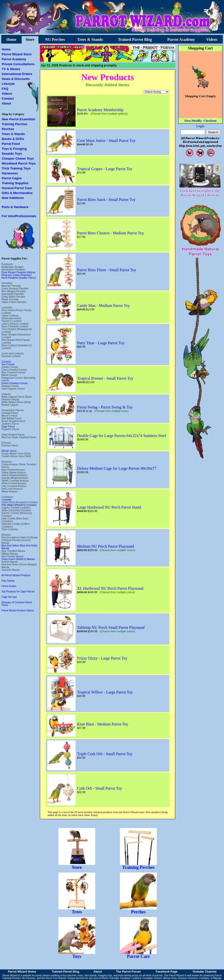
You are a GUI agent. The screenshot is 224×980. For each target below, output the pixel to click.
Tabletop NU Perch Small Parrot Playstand (111, 627)
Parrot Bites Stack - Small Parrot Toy (106, 200)
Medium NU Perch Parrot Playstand (105, 546)
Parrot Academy (181, 39)
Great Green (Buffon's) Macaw (18, 559)
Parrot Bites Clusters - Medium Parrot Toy (110, 233)
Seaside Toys (12, 154)
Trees (77, 910)
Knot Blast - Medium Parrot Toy (103, 724)
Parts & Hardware (15, 207)
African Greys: (9, 451)
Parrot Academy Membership (100, 110)
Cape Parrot (8, 427)
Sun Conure (8, 364)
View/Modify (193, 121)
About (6, 103)
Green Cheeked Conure (15, 383)
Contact (8, 98)
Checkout (210, 121)
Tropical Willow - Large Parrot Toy (105, 692)
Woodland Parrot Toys (19, 163)
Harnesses (10, 173)
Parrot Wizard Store (17, 54)
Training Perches (15, 124)
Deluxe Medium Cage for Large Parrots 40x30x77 (117, 468)
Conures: (7, 362)
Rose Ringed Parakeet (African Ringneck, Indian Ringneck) (18, 274)
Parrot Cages (12, 178)
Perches (8, 129)
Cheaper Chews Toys (18, 158)
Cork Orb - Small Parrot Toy (100, 788)
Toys (77, 954)
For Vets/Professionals (19, 216)
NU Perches (55, 39)
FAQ (5, 89)
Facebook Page (167, 972)
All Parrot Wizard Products (16, 575)
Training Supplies (15, 183)
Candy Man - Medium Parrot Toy (103, 306)
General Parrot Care (17, 188)
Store (30, 39)
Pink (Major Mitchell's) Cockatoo (19, 505)
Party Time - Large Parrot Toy (101, 343)
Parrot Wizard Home (22, 972)
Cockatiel (7, 500)
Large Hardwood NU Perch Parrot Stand (109, 507)
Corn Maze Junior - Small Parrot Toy (106, 141)
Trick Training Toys (16, 168)
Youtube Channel (204, 972)
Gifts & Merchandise (17, 193)
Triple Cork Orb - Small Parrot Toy (105, 754)
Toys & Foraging (14, 149)
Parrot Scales (9, 586)
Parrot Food (11, 144)
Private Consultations (18, 64)
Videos (212, 39)
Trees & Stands (90, 39)
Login (200, 126)
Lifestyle (8, 84)
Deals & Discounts (16, 79)
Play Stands (8, 581)
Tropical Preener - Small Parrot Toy (105, 378)
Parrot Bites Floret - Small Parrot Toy (107, 270)
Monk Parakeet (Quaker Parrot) (19, 278)
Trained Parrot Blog (135, 39)
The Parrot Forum (128, 972)
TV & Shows (11, 69)
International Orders (17, 74)
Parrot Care (138, 954)
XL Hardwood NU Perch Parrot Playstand (110, 588)
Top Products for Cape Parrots (18, 592)
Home (11, 39)
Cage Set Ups (9, 597)
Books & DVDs (13, 139)
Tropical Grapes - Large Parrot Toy (105, 169)
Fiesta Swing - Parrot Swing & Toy (105, 407)
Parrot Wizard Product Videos (18, 611)
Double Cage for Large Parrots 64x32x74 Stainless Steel (122, 436)
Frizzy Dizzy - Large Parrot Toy (102, 658)
